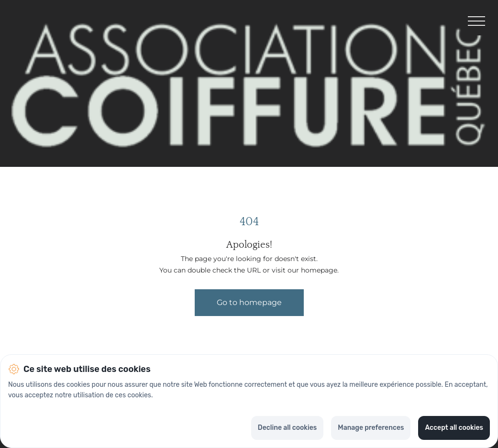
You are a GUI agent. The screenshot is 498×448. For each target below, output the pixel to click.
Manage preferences (371, 428)
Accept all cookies (454, 428)
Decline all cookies (287, 428)
